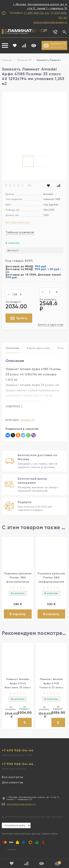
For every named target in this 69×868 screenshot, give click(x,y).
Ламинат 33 (24, 60)
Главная (7, 60)
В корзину (18, 614)
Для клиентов (12, 782)
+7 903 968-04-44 (18, 764)
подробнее (14, 406)
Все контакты (13, 777)
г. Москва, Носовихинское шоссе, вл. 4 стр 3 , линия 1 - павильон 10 (40, 6)
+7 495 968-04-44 (36, 13)
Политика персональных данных (21, 834)
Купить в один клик (51, 325)
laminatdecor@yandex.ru (51, 22)
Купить (19, 318)
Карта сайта (50, 834)
